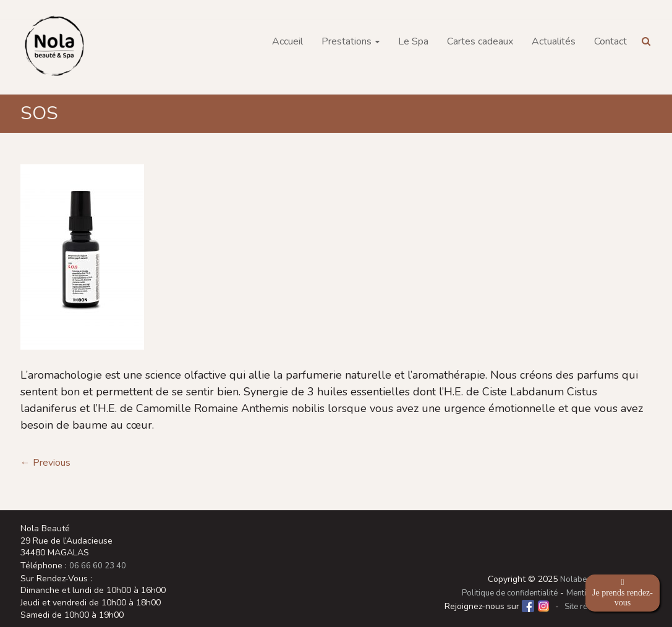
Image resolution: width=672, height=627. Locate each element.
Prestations (347, 41)
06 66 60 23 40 (98, 566)
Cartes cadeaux (480, 41)
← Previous (45, 463)
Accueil (287, 41)
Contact (610, 41)
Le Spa (413, 41)
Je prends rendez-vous (623, 593)
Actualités (554, 41)
